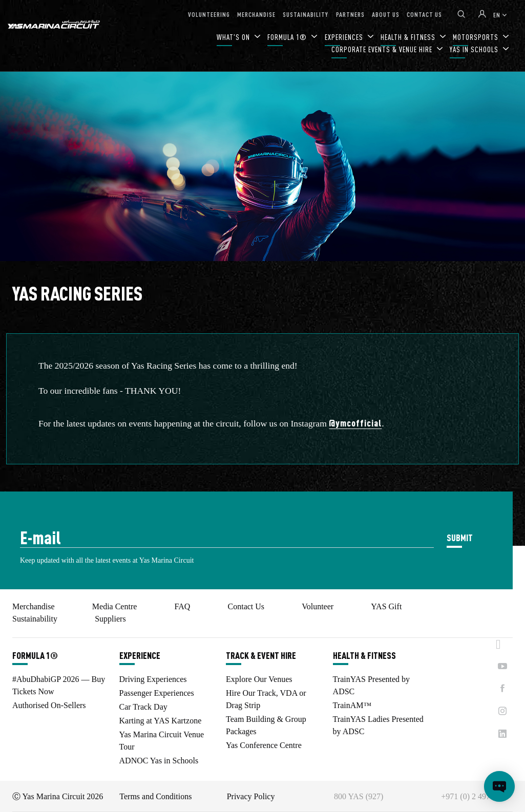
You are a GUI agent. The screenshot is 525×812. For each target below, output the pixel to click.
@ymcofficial (355, 423)
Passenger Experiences (157, 693)
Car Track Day (143, 707)
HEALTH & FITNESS (364, 655)
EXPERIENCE (140, 655)
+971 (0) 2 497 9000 (475, 796)
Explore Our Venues (259, 679)
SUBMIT (460, 537)
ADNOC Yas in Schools (159, 761)
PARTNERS (350, 14)
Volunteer (318, 606)
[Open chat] (499, 786)
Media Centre (115, 606)
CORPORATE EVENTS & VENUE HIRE (383, 49)
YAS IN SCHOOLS (475, 49)
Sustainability (35, 619)
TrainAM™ (352, 705)
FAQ (183, 606)
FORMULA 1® (288, 37)
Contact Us (246, 606)
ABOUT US (386, 14)
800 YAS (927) (359, 796)
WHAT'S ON (234, 37)
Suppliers (110, 619)
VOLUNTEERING (209, 14)
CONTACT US (424, 14)
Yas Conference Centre (264, 745)
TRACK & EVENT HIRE (261, 655)
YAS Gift (386, 606)
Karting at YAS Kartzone (161, 721)
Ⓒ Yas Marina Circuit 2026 (58, 796)
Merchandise (34, 606)
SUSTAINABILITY (306, 14)
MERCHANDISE (256, 14)
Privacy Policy (251, 796)
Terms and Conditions (155, 796)
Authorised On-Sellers (49, 705)
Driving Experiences (153, 679)
